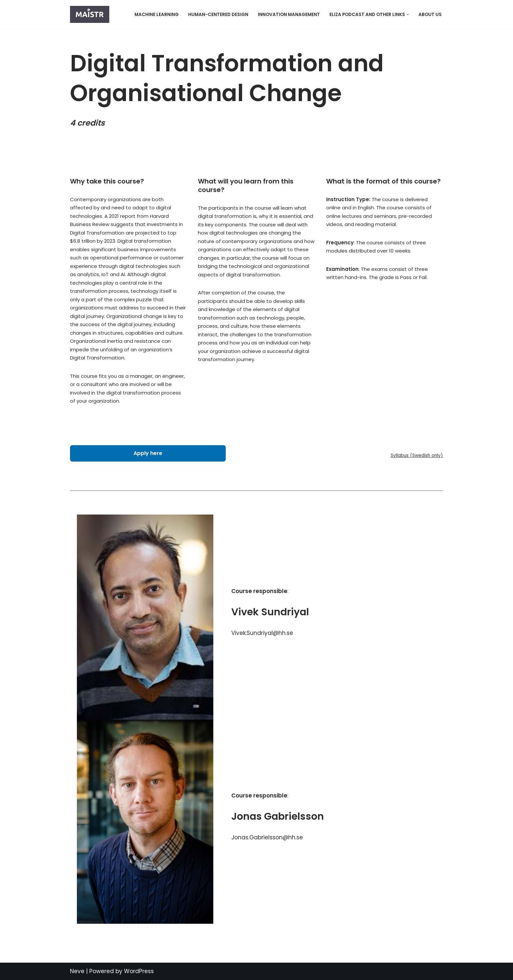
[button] (408, 15)
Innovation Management (289, 15)
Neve (77, 971)
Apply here (148, 453)
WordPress (139, 971)
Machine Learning (157, 15)
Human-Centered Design (218, 15)
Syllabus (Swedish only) (417, 455)
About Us (430, 15)
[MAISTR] (91, 14)
